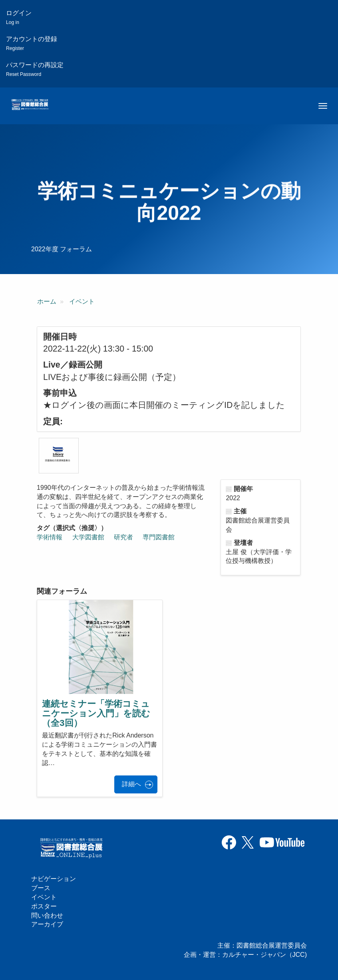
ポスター (44, 906)
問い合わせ (47, 915)
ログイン (19, 17)
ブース (41, 888)
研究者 (123, 537)
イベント (82, 301)
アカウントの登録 (32, 43)
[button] (59, 456)
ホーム (47, 301)
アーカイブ (47, 924)
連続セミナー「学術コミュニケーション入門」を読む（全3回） (96, 713)
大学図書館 (88, 537)
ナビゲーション (54, 879)
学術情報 (50, 537)
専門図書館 (159, 537)
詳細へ (131, 784)
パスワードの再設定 (35, 69)
